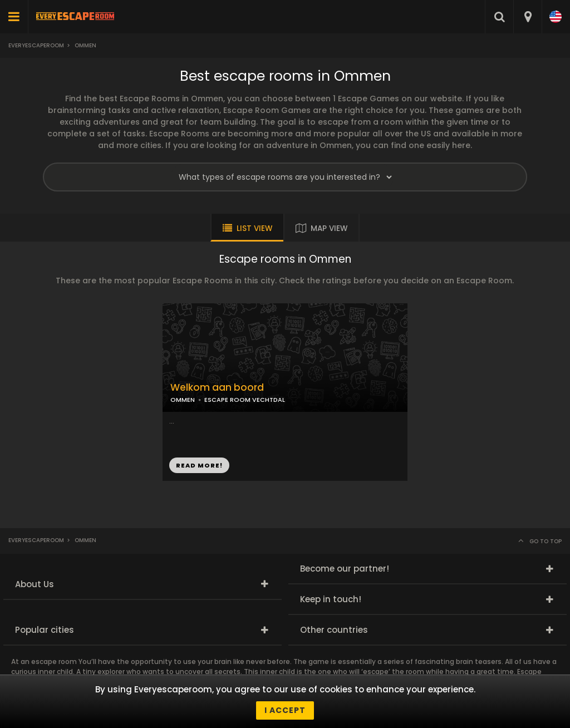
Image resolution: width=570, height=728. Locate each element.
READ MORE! (199, 465)
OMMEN (183, 400)
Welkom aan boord (217, 388)
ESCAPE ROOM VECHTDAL (245, 400)
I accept (285, 710)
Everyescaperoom (36, 45)
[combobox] (527, 17)
